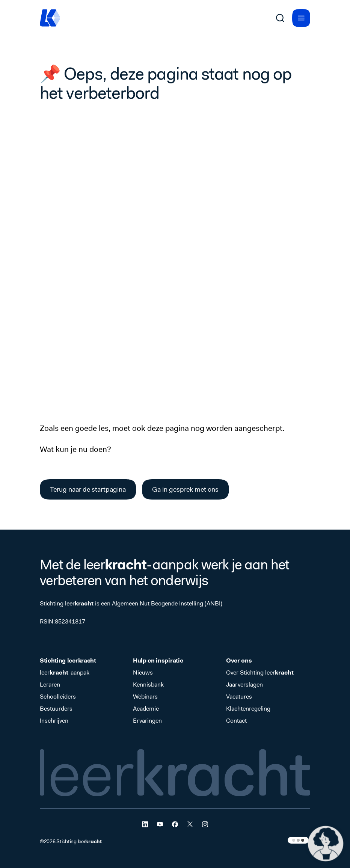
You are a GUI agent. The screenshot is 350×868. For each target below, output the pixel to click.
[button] (326, 844)
